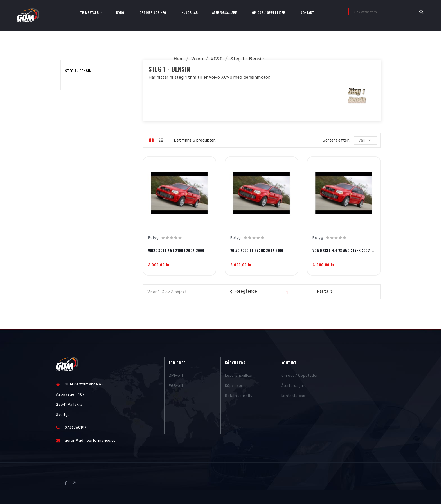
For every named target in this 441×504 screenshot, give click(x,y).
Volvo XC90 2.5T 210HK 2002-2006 (176, 251)
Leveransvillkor (239, 376)
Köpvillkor (234, 386)
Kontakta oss (293, 397)
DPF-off (176, 376)
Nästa (326, 292)
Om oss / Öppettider (300, 376)
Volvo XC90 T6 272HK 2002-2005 (257, 251)
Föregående (243, 292)
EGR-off (176, 386)
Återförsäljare (294, 386)
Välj (366, 140)
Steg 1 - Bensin (78, 71)
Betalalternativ (239, 397)
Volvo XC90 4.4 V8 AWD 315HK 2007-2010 (344, 251)
